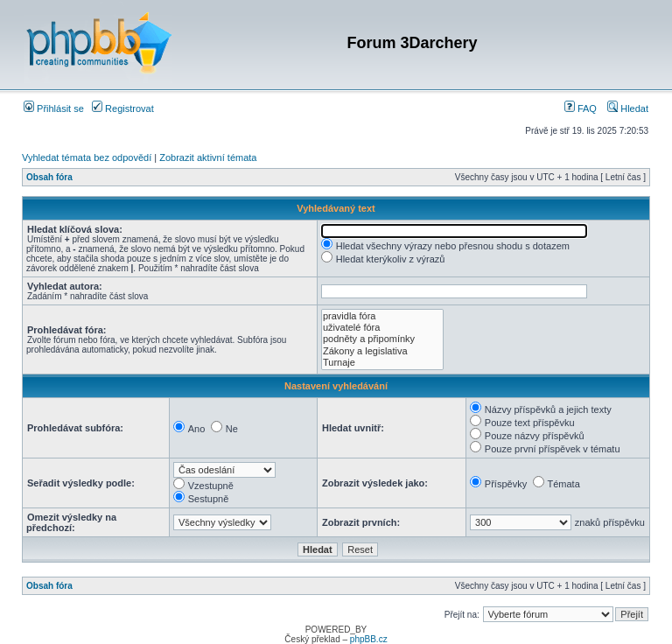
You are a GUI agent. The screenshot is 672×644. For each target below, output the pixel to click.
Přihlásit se (54, 108)
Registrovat (123, 108)
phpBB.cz (369, 639)
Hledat (628, 108)
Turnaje (382, 363)
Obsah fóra (49, 177)
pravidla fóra (382, 316)
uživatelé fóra (382, 328)
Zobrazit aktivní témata (208, 157)
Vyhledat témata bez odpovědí (87, 157)
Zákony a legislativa (382, 351)
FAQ (581, 108)
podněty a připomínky (382, 339)
